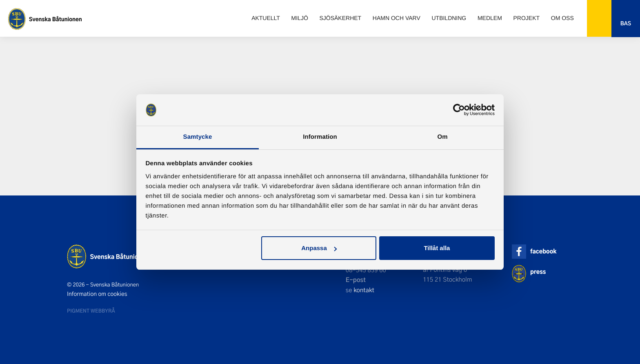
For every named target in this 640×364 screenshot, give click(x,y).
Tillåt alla (437, 248)
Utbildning (449, 18)
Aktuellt (266, 18)
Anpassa (319, 248)
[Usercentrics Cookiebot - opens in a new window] (459, 110)
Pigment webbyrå (91, 311)
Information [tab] (320, 137)
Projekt (527, 18)
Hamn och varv (397, 18)
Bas (626, 23)
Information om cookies (97, 294)
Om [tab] (442, 137)
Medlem (490, 18)
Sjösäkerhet (340, 18)
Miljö (300, 18)
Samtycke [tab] (198, 137)
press (538, 272)
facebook (543, 251)
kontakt (364, 290)
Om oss (562, 18)
